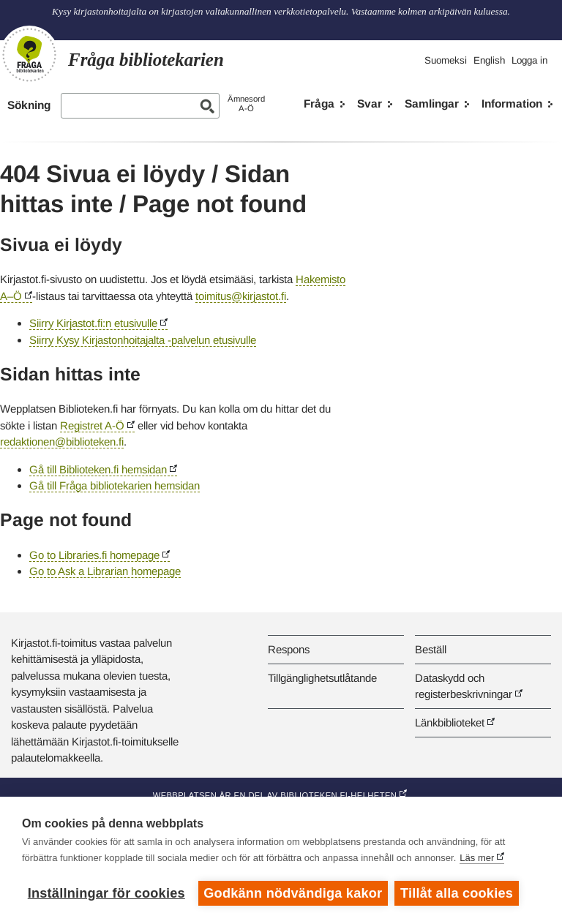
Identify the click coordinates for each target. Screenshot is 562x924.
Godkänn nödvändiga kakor (293, 893)
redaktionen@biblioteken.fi (62, 442)
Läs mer (477, 858)
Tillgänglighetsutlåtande (322, 678)
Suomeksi (446, 60)
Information (512, 104)
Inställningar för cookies (106, 893)
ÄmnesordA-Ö (246, 104)
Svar (370, 104)
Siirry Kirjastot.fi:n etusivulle (93, 323)
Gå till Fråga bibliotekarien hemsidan (115, 485)
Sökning (29, 105)
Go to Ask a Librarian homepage (105, 571)
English (489, 60)
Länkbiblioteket (450, 722)
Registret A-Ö (92, 425)
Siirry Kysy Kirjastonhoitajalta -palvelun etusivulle (143, 340)
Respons (289, 649)
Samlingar (432, 104)
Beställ (431, 649)
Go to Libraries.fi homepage (94, 555)
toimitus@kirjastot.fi (241, 296)
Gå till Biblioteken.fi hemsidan (98, 469)
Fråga (319, 104)
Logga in (529, 60)
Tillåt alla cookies (457, 893)
